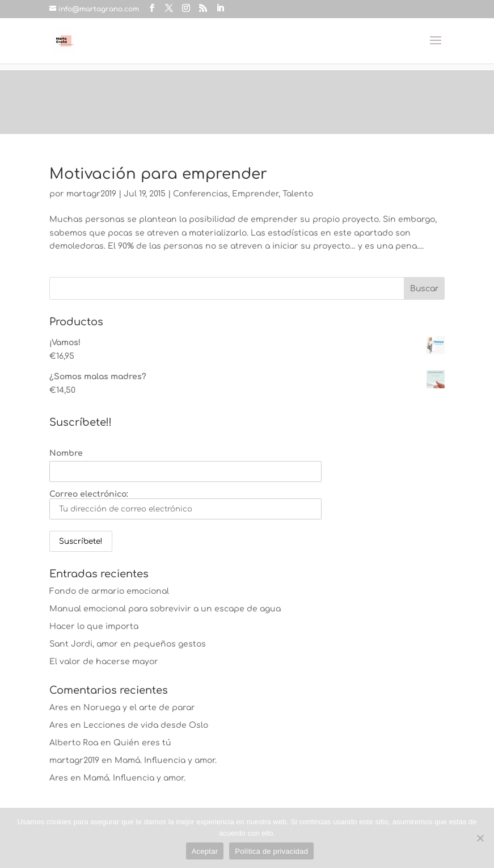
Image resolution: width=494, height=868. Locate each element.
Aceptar (205, 851)
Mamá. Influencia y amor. (166, 760)
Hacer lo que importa (94, 626)
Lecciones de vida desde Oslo (146, 725)
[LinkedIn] (220, 9)
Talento (298, 194)
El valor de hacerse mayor (104, 662)
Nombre (66, 453)
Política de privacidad (271, 851)
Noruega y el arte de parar (139, 708)
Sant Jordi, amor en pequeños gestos (128, 644)
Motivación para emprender (158, 174)
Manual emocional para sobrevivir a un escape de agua (165, 609)
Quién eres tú (142, 743)
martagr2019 (91, 194)
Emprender (255, 194)
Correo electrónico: (185, 505)
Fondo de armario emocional (109, 591)
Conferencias (200, 194)
